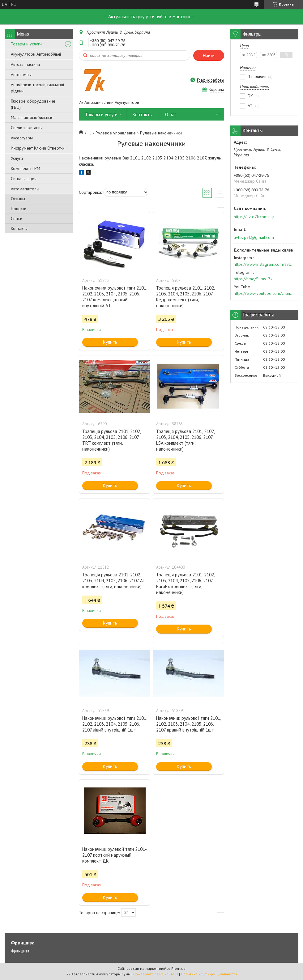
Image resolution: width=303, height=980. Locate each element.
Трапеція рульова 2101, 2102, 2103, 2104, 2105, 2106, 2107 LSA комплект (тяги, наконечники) (185, 440)
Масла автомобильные (32, 117)
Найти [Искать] (209, 55)
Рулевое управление (116, 133)
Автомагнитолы (25, 189)
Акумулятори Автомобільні (36, 54)
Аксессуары (22, 138)
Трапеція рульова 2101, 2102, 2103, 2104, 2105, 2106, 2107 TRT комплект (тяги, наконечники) (111, 440)
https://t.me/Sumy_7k (253, 279)
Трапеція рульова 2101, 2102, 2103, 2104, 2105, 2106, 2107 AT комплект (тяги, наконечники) (114, 581)
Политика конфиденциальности (209, 974)
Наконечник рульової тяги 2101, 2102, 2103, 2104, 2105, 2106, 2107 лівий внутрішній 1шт (115, 724)
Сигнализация (24, 179)
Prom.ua (178, 968)
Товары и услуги (26, 44)
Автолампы (21, 74)
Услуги (17, 158)
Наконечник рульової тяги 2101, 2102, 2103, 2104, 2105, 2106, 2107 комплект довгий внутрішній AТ (115, 297)
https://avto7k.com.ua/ (254, 217)
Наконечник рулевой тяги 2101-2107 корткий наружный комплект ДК (115, 855)
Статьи (17, 218)
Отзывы (18, 199)
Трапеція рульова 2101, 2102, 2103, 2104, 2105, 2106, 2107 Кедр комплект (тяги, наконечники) (185, 297)
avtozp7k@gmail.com (254, 237)
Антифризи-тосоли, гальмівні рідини (37, 88)
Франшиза (20, 951)
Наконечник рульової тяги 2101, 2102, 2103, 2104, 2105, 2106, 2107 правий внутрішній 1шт (188, 724)
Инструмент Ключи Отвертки (38, 148)
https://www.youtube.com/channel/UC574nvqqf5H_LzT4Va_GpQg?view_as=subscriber (264, 293)
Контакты (19, 228)
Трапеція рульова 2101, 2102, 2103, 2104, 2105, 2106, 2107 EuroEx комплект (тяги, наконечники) (185, 583)
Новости (19, 209)
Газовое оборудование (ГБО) (33, 104)
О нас (171, 115)
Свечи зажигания (27, 128)
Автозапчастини (25, 64)
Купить (110, 342)
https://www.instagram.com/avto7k (264, 264)
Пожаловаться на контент (156, 974)
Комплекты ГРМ (26, 168)
